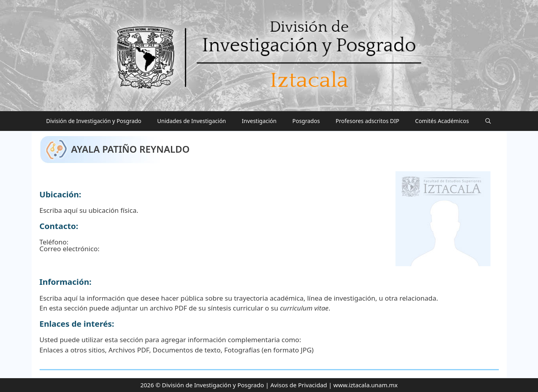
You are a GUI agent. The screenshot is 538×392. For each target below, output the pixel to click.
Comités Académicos (442, 121)
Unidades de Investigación (192, 121)
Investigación (259, 121)
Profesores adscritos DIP (368, 121)
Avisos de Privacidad (299, 385)
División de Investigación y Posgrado (94, 121)
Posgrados (306, 121)
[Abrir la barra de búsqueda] (488, 121)
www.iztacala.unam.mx (365, 385)
